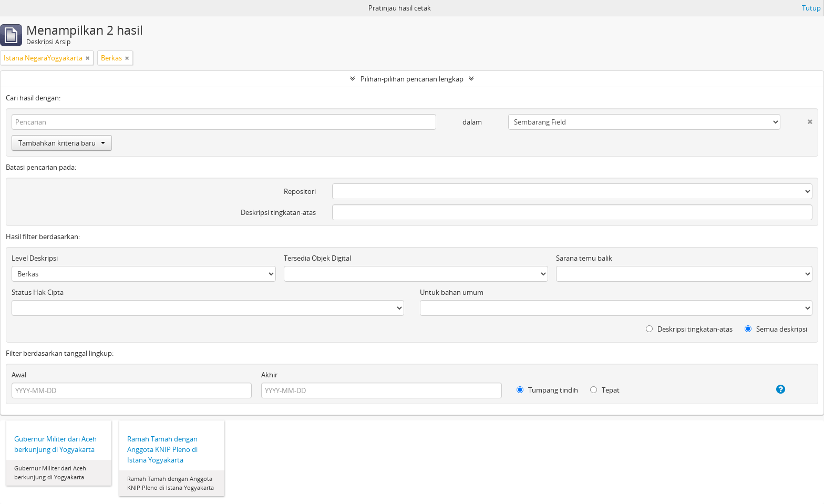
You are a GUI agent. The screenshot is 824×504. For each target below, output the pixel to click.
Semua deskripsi (776, 329)
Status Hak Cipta (38, 292)
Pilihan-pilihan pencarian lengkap (412, 79)
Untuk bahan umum (452, 292)
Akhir (269, 375)
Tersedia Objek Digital (317, 258)
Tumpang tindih (547, 390)
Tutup (811, 8)
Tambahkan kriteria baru (62, 143)
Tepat (605, 390)
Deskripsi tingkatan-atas (278, 212)
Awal (19, 375)
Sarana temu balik (584, 258)
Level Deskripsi (35, 258)
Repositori (300, 191)
